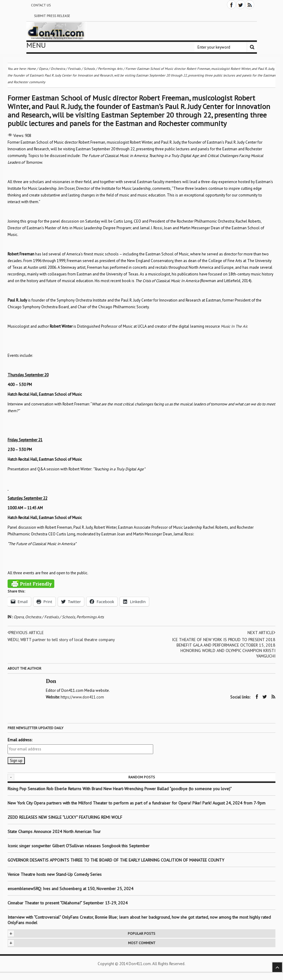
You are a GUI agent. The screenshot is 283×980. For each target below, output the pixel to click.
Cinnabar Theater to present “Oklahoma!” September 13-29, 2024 (68, 903)
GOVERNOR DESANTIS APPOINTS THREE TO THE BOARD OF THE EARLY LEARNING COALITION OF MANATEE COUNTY (116, 860)
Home (32, 69)
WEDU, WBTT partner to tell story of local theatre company (53, 642)
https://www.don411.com (83, 697)
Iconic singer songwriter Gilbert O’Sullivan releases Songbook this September (79, 845)
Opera (19, 617)
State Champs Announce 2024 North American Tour (54, 831)
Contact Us (41, 5)
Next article (261, 633)
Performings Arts (90, 617)
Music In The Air (234, 326)
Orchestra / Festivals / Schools (50, 617)
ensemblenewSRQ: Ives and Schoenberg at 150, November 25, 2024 (71, 888)
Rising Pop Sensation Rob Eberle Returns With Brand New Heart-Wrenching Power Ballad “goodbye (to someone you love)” (120, 788)
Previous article (26, 633)
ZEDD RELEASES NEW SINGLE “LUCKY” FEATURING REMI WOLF (65, 817)
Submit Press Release (52, 16)
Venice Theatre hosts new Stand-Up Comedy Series (55, 874)
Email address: (20, 740)
